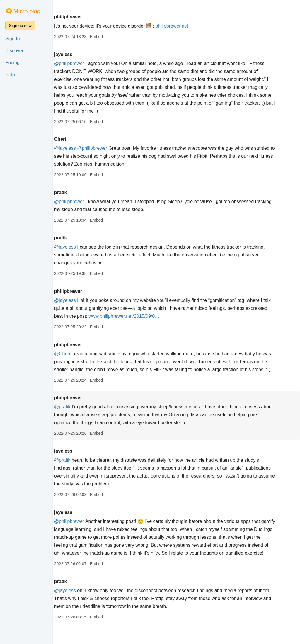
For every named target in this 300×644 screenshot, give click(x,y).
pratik (81, 192)
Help (10, 75)
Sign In (13, 39)
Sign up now (20, 26)
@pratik (82, 415)
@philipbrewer (89, 63)
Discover (14, 51)
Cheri (80, 139)
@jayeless (85, 148)
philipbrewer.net (192, 26)
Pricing (12, 63)
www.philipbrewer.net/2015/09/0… (185, 316)
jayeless (83, 54)
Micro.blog (27, 11)
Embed (116, 37)
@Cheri (82, 354)
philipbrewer (88, 17)
